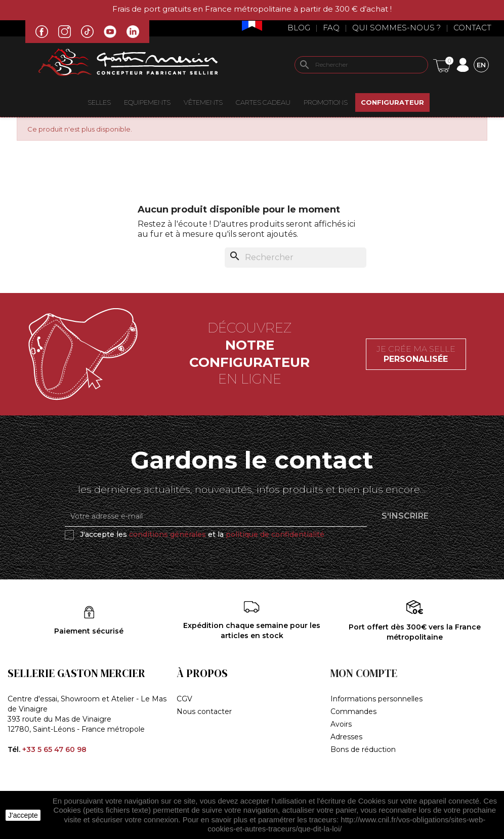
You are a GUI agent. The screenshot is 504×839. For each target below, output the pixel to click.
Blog (299, 28)
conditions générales (167, 534)
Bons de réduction (363, 749)
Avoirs (341, 724)
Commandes (353, 711)
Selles (99, 102)
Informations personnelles (376, 699)
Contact (472, 28)
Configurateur (392, 102)
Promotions (326, 102)
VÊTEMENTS (203, 102)
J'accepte (23, 815)
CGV (184, 699)
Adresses (346, 737)
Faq (331, 28)
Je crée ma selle (416, 354)
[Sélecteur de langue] (481, 65)
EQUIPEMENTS (147, 102)
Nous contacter (204, 711)
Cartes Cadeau (263, 102)
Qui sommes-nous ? (396, 28)
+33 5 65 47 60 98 (54, 749)
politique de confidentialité (275, 534)
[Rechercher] (361, 65)
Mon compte (364, 673)
